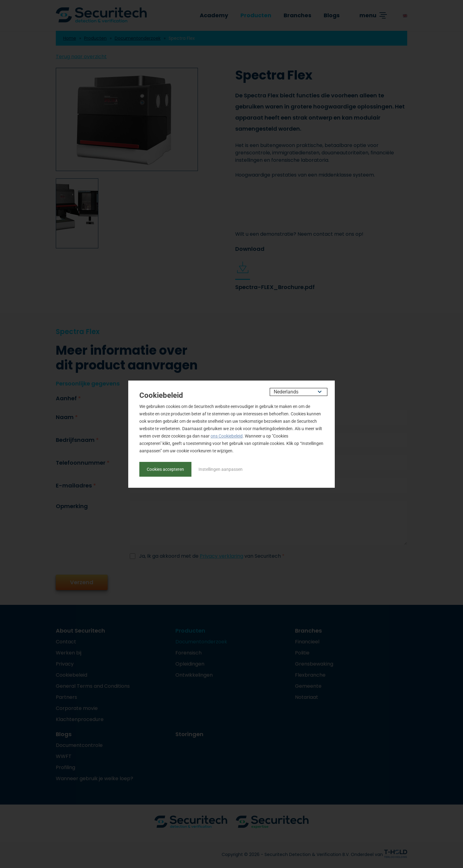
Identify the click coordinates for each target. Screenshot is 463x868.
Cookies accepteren (165, 469)
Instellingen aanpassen (221, 469)
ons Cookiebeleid (227, 436)
